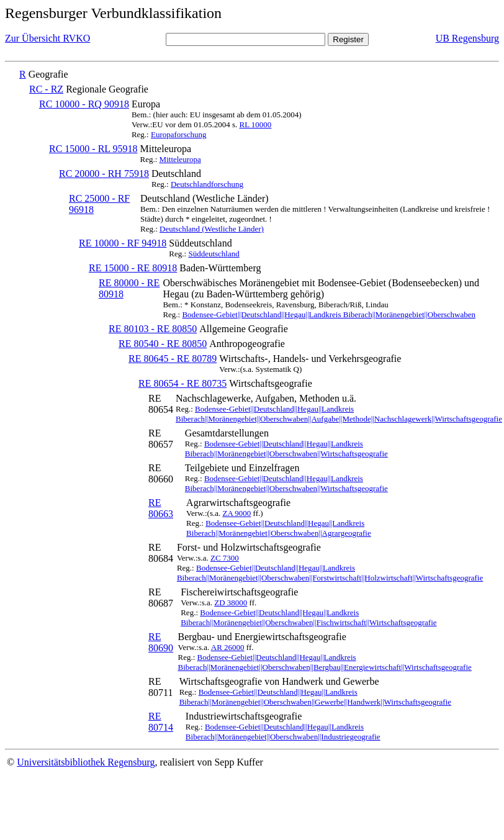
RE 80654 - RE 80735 (182, 383)
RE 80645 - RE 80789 (173, 359)
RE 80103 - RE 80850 (153, 329)
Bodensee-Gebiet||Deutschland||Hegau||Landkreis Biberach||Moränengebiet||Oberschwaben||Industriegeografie (283, 732)
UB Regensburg (467, 38)
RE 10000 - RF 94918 (123, 243)
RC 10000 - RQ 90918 (84, 104)
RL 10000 (255, 124)
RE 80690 (161, 642)
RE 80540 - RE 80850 (163, 344)
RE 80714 (161, 722)
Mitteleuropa (180, 159)
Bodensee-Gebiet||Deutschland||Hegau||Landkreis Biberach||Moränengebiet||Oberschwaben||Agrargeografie (279, 528)
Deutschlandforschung (207, 184)
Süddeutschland (214, 254)
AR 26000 (228, 647)
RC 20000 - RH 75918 (104, 174)
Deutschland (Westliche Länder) (212, 229)
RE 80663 (161, 508)
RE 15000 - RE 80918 (133, 268)
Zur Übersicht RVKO (47, 38)
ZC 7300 (225, 558)
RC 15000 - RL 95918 (93, 149)
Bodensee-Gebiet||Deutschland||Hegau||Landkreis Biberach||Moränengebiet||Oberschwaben (329, 314)
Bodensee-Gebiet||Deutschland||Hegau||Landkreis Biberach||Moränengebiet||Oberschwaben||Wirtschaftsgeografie (286, 449)
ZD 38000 (231, 603)
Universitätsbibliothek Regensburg (86, 762)
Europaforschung (179, 134)
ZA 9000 (236, 513)
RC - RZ (46, 89)
